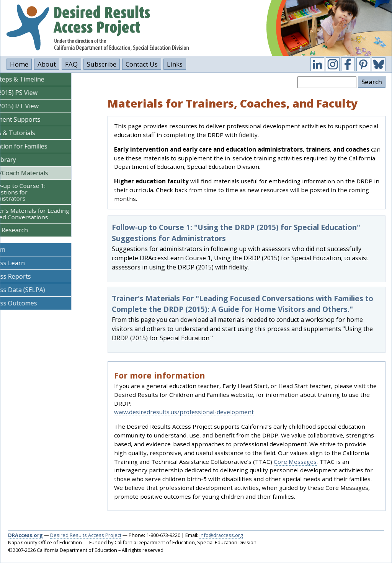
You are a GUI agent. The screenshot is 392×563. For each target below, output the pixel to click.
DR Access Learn (29, 263)
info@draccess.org (221, 535)
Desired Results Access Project (86, 535)
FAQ (71, 64)
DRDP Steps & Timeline (38, 79)
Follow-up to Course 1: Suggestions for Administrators (42, 192)
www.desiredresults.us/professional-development (184, 412)
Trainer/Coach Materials (40, 173)
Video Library (24, 160)
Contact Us (142, 64)
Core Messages (295, 462)
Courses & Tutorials (34, 133)
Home (19, 64)
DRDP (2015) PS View (35, 93)
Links (175, 64)
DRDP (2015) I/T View (35, 106)
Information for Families (40, 146)
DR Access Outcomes (35, 303)
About (47, 64)
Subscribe (102, 64)
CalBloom (19, 250)
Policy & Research (30, 230)
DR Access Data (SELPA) (39, 290)
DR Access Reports (32, 276)
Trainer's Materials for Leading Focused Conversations (54, 214)
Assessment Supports (36, 119)
